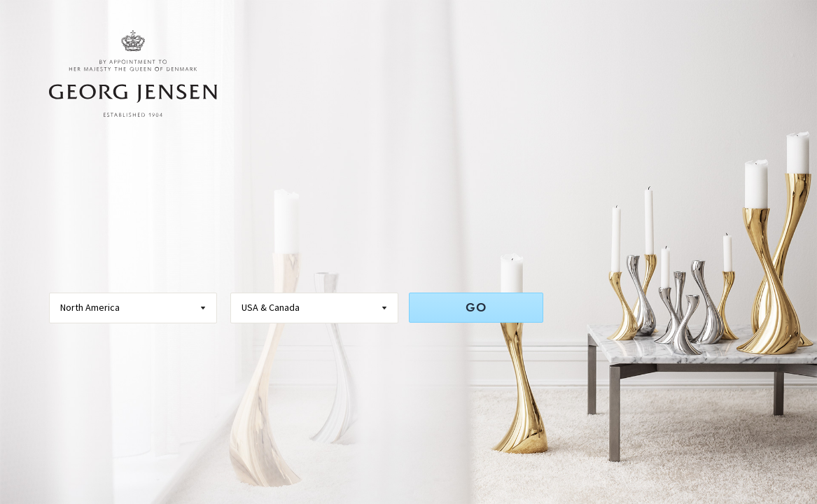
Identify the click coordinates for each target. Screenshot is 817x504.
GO (476, 307)
